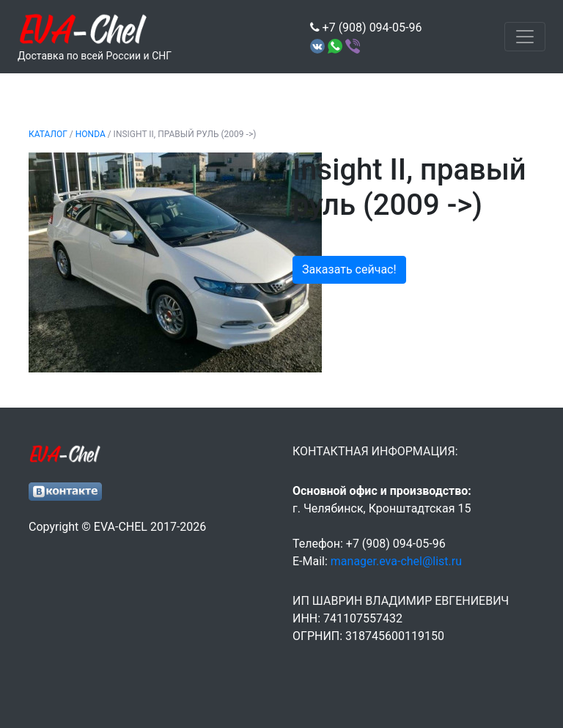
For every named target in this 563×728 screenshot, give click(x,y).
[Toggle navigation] (525, 37)
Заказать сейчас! (349, 269)
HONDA (91, 134)
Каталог (48, 134)
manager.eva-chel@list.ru (396, 561)
